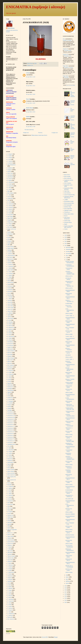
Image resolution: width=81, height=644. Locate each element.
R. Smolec (10, 457)
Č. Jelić (9, 195)
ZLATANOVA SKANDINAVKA (70, 265)
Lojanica (9, 317)
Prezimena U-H (11, 441)
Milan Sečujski (11, 358)
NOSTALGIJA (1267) (69, 509)
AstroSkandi (10, 177)
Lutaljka (66, 200)
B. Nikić (9, 188)
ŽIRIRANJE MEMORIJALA (69, 550)
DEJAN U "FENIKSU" (69, 349)
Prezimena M (11, 428)
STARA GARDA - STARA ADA (69, 383)
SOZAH (9, 521)
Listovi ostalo (10, 308)
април (67, 577)
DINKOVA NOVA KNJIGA (69, 422)
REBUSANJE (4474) (69, 532)
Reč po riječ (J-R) (12, 477)
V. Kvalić (9, 570)
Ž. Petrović (10, 608)
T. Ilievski (10, 547)
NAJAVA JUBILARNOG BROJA (69, 369)
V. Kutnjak (10, 569)
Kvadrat (9, 288)
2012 (66, 602)
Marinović (10, 353)
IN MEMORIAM (69, 490)
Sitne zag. (10, 508)
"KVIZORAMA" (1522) (69, 451)
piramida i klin (68, 50)
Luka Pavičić (10, 318)
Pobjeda (9, 408)
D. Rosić (9, 213)
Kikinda (9, 281)
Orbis (9, 394)
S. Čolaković (10, 486)
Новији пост (26, 133)
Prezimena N (10, 430)
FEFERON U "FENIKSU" (69, 467)
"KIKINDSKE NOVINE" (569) (70, 441)
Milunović (10, 363)
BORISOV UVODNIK (68, 362)
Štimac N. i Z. (11, 533)
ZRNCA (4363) (69, 485)
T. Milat (9, 549)
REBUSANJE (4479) (69, 402)
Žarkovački (10, 617)
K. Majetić (10, 275)
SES (8, 506)
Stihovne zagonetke (12, 530)
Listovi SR (10, 311)
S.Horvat (9, 499)
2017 (66, 592)
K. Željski (10, 277)
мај (67, 575)
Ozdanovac (10, 398)
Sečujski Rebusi (68, 222)
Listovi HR (10, 304)
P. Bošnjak (10, 399)
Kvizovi (9, 293)
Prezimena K (10, 425)
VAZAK (66, 229)
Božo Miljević (11, 193)
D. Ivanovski (10, 204)
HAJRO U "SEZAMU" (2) (69, 285)
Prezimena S (10, 435)
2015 (66, 596)
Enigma (9, 232)
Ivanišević (10, 263)
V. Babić (9, 563)
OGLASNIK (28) (69, 499)
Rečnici (9, 483)
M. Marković (10, 329)
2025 (66, 237)
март (67, 579)
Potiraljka (10, 410)
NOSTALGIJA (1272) (69, 352)
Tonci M (28, 99)
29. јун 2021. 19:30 (31, 94)
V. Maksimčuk (11, 572)
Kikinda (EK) (10, 282)
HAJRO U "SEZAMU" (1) (69, 301)
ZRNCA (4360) (69, 544)
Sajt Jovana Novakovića (67, 218)
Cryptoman (10, 198)
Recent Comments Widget (71, 85)
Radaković (10, 461)
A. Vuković (10, 161)
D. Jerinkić (10, 206)
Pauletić (9, 407)
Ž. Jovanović (10, 601)
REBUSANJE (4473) (69, 560)
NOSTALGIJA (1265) (69, 541)
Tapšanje (10, 554)
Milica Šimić (10, 360)
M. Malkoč (10, 324)
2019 (66, 588)
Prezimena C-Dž (11, 416)
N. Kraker (10, 372)
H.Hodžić (10, 252)
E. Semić (10, 225)
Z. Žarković (10, 615)
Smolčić (9, 513)
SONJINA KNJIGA (70, 535)
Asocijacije (10, 175)
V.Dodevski (10, 576)
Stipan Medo (10, 536)
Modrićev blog (67, 207)
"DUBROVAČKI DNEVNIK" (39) (70, 409)
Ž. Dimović (10, 596)
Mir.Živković (10, 367)
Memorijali (10, 354)
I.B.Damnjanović (11, 255)
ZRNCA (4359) (69, 572)
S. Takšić (10, 494)
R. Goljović (10, 452)
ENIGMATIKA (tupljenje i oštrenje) (36, 7)
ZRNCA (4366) (69, 393)
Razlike (9, 466)
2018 (66, 590)
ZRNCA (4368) (69, 334)
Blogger (56, 637)
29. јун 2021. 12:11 (31, 86)
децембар (68, 247)
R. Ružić (9, 455)
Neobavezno (10, 387)
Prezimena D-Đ (11, 417)
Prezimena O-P (11, 432)
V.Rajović (10, 578)
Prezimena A (10, 412)
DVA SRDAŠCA (73, 165)
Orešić (9, 396)
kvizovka (66, 77)
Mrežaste (10, 369)
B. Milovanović (11, 182)
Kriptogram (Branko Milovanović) (69, 197)
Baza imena (67, 175)
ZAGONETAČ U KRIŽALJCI (69, 496)
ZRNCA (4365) (69, 435)
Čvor (9, 200)
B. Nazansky (10, 186)
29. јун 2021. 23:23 (31, 112)
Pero (64, 39)
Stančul (9, 528)
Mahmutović (10, 349)
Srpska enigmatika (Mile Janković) (69, 227)
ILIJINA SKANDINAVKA (70, 399)
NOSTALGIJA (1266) (69, 527)
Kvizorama (10, 291)
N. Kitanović (10, 371)
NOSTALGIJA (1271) (69, 390)
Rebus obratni (11, 471)
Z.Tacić (28, 73)
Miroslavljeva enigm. (69, 201)
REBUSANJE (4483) (69, 294)
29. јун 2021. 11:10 (31, 77)
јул (67, 258)
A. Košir (9, 159)
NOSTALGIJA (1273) (69, 332)
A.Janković (10, 163)
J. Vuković (10, 268)
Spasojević (10, 522)
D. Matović (10, 209)
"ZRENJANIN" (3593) (69, 556)
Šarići (9, 503)
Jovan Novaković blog (69, 195)
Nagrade (9, 383)
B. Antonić (10, 179)
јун (67, 260)
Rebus (9, 468)
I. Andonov (10, 254)
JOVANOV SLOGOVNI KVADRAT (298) (70, 273)
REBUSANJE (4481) (69, 342)
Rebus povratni (11, 473)
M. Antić (9, 320)
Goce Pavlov (10, 246)
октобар (68, 251)
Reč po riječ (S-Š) (12, 480)
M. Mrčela (10, 333)
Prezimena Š (10, 437)
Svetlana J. (10, 545)
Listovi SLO (10, 309)
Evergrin (9, 241)
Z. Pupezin (10, 610)
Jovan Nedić (10, 270)
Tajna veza (10, 551)
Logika (9, 315)
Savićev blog (67, 221)
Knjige (9, 284)
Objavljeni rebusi (68, 210)
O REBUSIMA (69, 304)
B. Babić (9, 181)
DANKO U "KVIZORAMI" (69, 425)
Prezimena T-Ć (11, 439)
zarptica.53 (65, 49)
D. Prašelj (10, 211)
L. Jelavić (10, 299)
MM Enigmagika (68, 205)
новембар (68, 249)
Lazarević (10, 300)
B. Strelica (10, 189)
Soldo (9, 519)
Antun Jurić (10, 173)
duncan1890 (45, 637)
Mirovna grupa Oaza (69, 203)
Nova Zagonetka (68, 209)
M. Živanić (10, 340)
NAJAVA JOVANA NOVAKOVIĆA (70, 262)
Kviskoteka (10, 290)
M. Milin (9, 331)
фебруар (68, 581)
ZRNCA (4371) (69, 276)
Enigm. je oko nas (12, 229)
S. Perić (9, 490)
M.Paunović (10, 344)
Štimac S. (10, 534)
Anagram (29, 65)
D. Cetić (9, 202)
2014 (66, 598)
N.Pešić (9, 381)
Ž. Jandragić (10, 599)
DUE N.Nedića (68, 183)
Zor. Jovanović (11, 619)
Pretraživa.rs (67, 212)
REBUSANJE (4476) (69, 493)
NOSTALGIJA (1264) (69, 570)
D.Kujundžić (10, 215)
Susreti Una (10, 543)
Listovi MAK (10, 306)
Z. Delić (9, 594)
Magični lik (10, 347)
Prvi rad (9, 446)
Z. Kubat (9, 605)
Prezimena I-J (11, 423)
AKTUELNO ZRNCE (68, 279)
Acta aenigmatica (11, 165)
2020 (66, 586)
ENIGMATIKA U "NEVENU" (69, 282)
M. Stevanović (11, 336)
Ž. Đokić (9, 597)
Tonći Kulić (10, 560)
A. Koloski (10, 158)
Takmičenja (10, 552)
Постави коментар (29, 130)
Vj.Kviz (9, 583)
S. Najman (10, 488)
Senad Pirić (10, 504)
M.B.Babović (10, 342)
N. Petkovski (10, 374)
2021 (66, 246)
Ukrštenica (10, 561)
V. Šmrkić (10, 574)
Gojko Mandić (11, 248)
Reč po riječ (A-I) (11, 475)
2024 (66, 239)
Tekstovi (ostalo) (11, 556)
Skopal (9, 510)
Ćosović (9, 197)
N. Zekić (9, 378)
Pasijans (9, 405)
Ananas (9, 172)
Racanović (10, 459)
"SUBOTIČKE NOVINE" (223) (70, 405)
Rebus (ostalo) (11, 470)
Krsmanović (10, 286)
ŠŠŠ (8, 526)
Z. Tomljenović (11, 614)
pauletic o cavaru (67, 40)
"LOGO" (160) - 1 (70, 359)
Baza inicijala (67, 176)
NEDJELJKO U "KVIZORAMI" (69, 566)
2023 (66, 241)
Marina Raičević (11, 351)
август (67, 256)
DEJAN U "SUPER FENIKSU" (70, 380)
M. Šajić (9, 335)
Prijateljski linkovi (11, 444)
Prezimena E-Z (11, 419)
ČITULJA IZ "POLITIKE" (69, 306)
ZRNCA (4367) (69, 357)
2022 (66, 243)
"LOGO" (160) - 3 (70, 316)
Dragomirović (11, 222)
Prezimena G (11, 421)
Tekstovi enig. (11, 558)
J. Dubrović (10, 264)
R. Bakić (9, 448)
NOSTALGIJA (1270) (69, 432)
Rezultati (9, 485)
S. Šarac (9, 492)
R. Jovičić (10, 453)
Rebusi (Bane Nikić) (69, 214)
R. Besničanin (11, 450)
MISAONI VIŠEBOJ (70, 514)
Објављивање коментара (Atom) (39, 135)
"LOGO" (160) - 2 (70, 336)
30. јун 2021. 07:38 (31, 127)
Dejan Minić (10, 218)
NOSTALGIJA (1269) (69, 462)
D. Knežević (10, 207)
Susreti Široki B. (11, 542)
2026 (66, 235)
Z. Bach (9, 585)
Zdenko (28, 117)
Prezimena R (10, 434)
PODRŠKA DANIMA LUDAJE (68, 471)
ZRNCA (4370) (69, 288)
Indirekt (9, 261)
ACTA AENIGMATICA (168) (70, 505)
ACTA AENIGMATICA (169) (70, 310)
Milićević (9, 362)
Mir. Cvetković (11, 365)
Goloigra (9, 250)
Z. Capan (10, 590)
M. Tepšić (10, 338)
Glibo (9, 245)
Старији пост (55, 133)
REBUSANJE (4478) (69, 437)
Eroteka (9, 237)
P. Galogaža (10, 401)
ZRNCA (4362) (69, 512)
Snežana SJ (10, 515)
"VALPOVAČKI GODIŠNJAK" (69, 546)
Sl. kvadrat (10, 512)
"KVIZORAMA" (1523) (69, 269)
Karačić (9, 279)
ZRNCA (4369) (69, 314)
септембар (68, 254)
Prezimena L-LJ (11, 426)
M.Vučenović (10, 345)
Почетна (40, 133)
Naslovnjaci (10, 385)
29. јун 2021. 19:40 (31, 103)
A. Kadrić (10, 156)
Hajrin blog (67, 191)
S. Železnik (10, 495)
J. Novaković (10, 266)
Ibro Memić (10, 257)
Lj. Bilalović (10, 313)
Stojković (10, 538)
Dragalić (9, 220)
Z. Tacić (9, 612)
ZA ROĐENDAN (72, 110)
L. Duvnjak (10, 297)
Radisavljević (11, 462)
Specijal (9, 524)
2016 (66, 594)
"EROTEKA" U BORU (69, 429)
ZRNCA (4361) (69, 530)
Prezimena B (10, 414)
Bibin (9, 191)
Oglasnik (9, 392)
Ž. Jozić (9, 603)
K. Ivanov (10, 272)
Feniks (9, 243)
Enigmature (10, 234)
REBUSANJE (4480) (69, 373)
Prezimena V (10, 443)
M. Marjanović (11, 327)
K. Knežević (10, 273)
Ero (32, 65)
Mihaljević (10, 356)
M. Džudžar (10, 322)
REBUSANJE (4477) (69, 475)
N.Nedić (9, 380)
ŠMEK (66, 224)
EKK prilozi (10, 227)
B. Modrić (10, 184)
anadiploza (10, 168)
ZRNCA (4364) (69, 465)
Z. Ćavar (9, 592)
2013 (66, 600)
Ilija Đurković (10, 259)
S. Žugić (9, 497)
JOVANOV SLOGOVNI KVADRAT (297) (70, 458)
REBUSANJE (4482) (69, 322)
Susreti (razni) (11, 540)
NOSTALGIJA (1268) (69, 482)
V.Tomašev (10, 579)
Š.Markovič (10, 501)
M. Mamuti (10, 326)
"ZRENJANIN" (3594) (69, 387)
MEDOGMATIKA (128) (72, 157)
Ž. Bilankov (10, 588)
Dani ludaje (10, 216)
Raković (9, 464)
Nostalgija (10, 389)
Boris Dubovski (68, 178)
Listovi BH (10, 302)
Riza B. (66, 216)
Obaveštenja (10, 390)
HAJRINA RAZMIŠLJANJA (70, 415)
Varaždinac (10, 581)
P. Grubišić (10, 403)
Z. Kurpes (10, 606)
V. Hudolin (10, 567)
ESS (8, 239)
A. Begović (10, 154)
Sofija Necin (10, 517)
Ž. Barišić (10, 587)
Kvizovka (10, 295)
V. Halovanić (10, 565)
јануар (67, 583)
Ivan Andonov (67, 193)
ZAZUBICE (68, 355)
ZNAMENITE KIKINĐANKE (69, 444)
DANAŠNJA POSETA (68, 454)
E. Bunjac (10, 224)
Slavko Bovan (30, 108)
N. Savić (9, 376)
